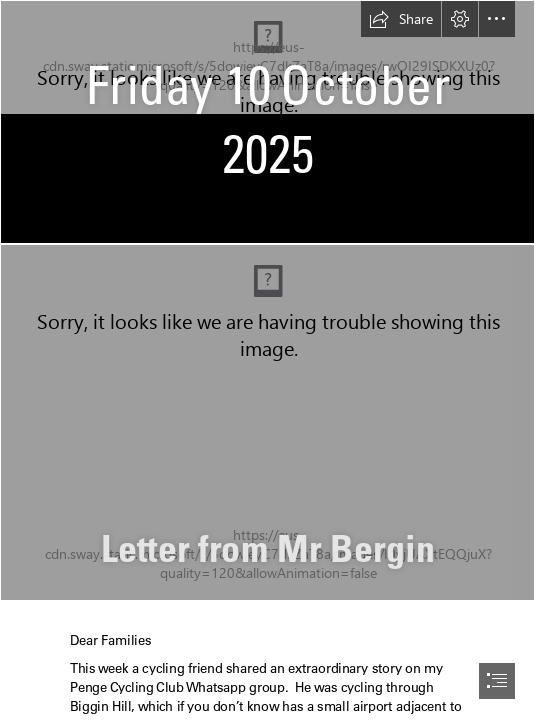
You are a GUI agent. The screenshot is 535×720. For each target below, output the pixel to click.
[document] (267, 360)
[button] (401, 19)
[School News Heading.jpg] (267, 122)
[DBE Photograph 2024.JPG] (267, 422)
